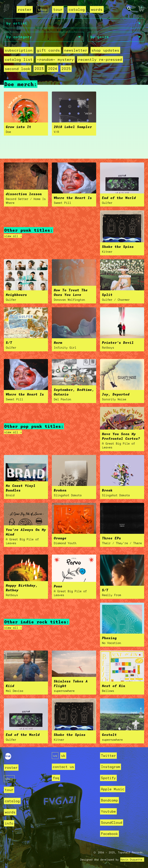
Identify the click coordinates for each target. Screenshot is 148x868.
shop (42, 9)
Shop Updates (105, 50)
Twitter (108, 756)
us (55, 756)
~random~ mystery (55, 59)
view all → (13, 236)
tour (58, 9)
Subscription (19, 50)
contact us (63, 767)
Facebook (109, 834)
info (9, 823)
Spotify (108, 778)
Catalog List (19, 59)
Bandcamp (109, 800)
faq (56, 778)
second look (18, 69)
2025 (66, 69)
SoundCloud (112, 823)
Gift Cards (48, 50)
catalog (77, 9)
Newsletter (76, 50)
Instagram (111, 767)
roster (25, 9)
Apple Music (113, 789)
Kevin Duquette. (132, 860)
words (97, 9)
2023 (39, 69)
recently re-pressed (100, 59)
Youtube (108, 811)
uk (63, 756)
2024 (53, 69)
